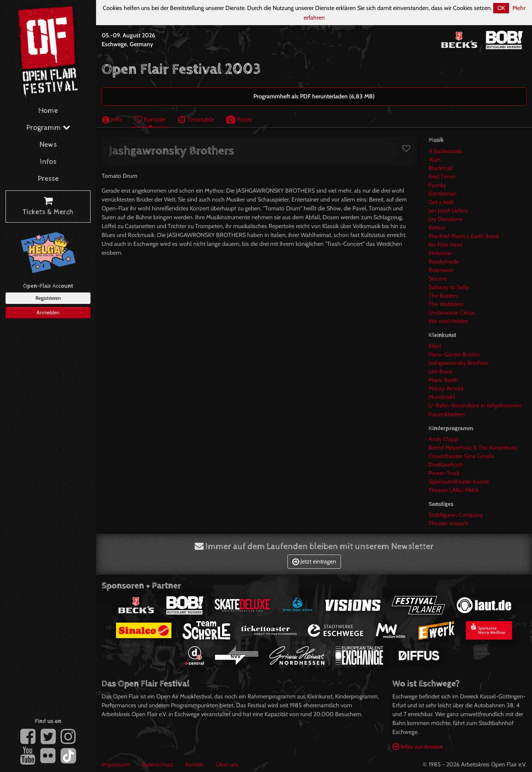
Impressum (116, 764)
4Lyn (435, 160)
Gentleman (443, 194)
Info (112, 119)
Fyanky (437, 185)
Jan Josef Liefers (448, 211)
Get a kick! (441, 202)
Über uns (227, 764)
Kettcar (437, 228)
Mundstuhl (442, 397)
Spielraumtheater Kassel (459, 482)
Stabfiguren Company (456, 515)
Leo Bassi (440, 371)
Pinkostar (440, 253)
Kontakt (195, 764)
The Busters (443, 296)
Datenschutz (157, 764)
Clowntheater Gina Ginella (461, 456)
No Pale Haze (446, 245)
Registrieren (48, 298)
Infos (48, 162)
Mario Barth (443, 380)
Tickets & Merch (48, 207)
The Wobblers (446, 304)
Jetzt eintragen (314, 561)
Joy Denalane (445, 219)
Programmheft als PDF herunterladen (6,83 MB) (314, 96)
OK (501, 8)
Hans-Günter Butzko (454, 354)
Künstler (150, 119)
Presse (48, 179)
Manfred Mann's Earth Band (464, 236)
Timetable (196, 119)
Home (48, 111)
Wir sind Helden (449, 321)
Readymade (444, 262)
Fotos (239, 119)
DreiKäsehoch (446, 465)
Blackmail (441, 168)
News (48, 145)
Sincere (438, 279)
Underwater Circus (452, 313)
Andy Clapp (443, 439)
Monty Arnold (446, 388)
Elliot (435, 346)
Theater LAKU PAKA (454, 490)
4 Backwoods (445, 151)
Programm (48, 128)
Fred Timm (442, 177)
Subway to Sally (449, 287)
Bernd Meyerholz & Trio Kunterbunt (473, 448)
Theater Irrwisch (449, 523)
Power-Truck (444, 473)
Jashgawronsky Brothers (459, 363)
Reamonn (441, 270)
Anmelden (48, 312)
